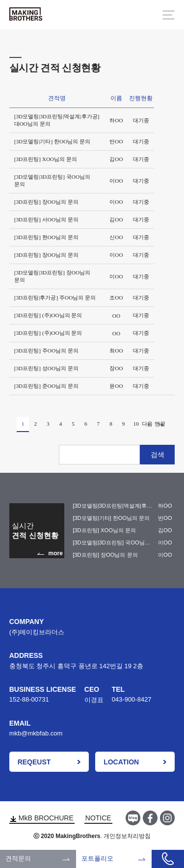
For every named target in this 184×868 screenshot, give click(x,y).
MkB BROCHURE (42, 818)
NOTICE (98, 818)
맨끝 (161, 425)
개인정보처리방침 (127, 836)
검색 (158, 455)
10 (136, 424)
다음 (149, 425)
